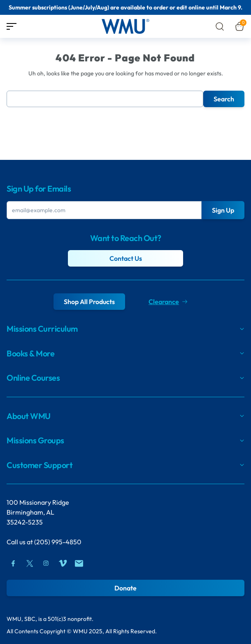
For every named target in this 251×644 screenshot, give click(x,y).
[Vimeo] (63, 563)
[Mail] (79, 563)
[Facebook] (13, 563)
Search (224, 99)
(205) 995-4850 (58, 542)
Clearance (168, 302)
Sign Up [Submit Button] (223, 210)
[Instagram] (46, 563)
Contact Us (126, 258)
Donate (125, 588)
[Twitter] (30, 563)
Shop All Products (89, 302)
